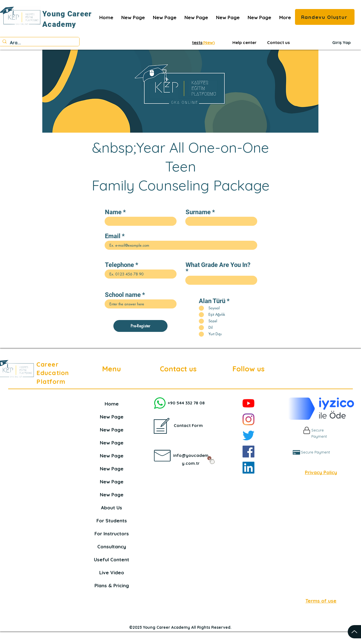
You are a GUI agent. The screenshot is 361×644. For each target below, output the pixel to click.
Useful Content (112, 559)
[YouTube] (248, 403)
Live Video (112, 572)
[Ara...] (39, 43)
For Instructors (112, 534)
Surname (198, 212)
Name (113, 212)
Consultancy (112, 546)
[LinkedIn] (248, 468)
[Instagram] (248, 419)
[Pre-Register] (140, 326)
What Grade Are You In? (218, 265)
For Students (112, 521)
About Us (112, 508)
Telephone (119, 265)
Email (113, 236)
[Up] (354, 632)
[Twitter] (248, 435)
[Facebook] (248, 452)
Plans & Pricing (112, 585)
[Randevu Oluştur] (325, 17)
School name (123, 295)
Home (112, 404)
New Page (112, 417)
